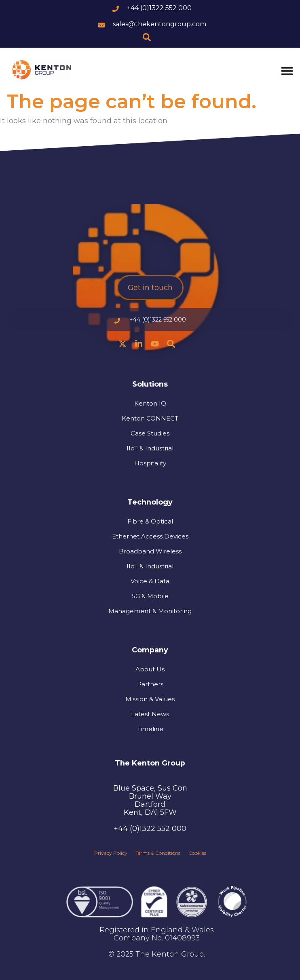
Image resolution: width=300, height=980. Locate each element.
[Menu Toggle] (287, 71)
